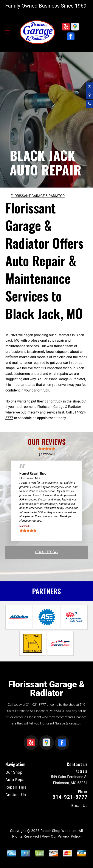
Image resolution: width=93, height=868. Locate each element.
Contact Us (16, 795)
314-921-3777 (36, 705)
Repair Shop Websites (59, 831)
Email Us (79, 806)
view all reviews (46, 552)
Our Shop (14, 772)
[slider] (46, 449)
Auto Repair (16, 780)
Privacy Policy (69, 836)
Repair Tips (16, 787)
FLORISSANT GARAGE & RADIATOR (38, 196)
